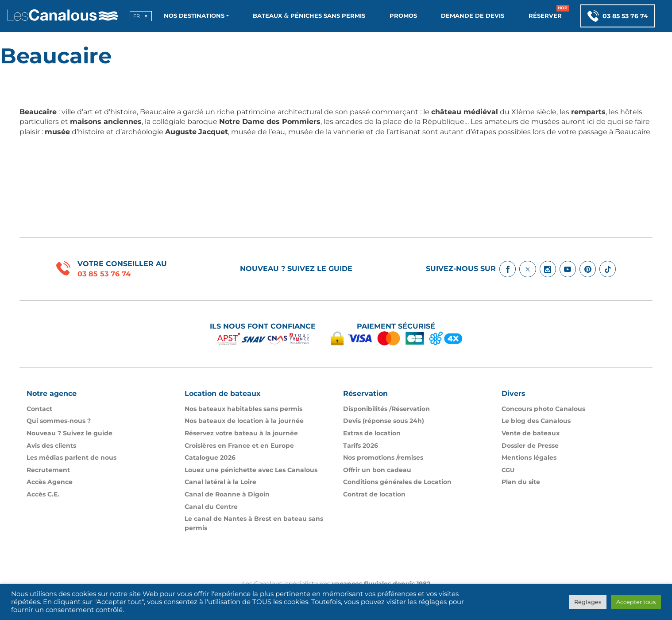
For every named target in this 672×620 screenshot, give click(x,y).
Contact (39, 409)
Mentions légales (529, 457)
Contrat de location (374, 494)
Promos (403, 16)
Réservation (365, 393)
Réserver (545, 16)
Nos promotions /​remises (383, 457)
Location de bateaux (223, 393)
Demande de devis (473, 16)
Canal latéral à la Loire (220, 482)
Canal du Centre (211, 507)
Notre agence (52, 393)
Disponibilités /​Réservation (386, 409)
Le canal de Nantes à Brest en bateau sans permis (254, 523)
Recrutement (48, 470)
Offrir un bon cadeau (377, 470)
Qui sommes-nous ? (59, 421)
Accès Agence (50, 482)
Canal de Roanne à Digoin (227, 494)
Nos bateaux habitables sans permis (243, 409)
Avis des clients (51, 446)
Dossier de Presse (530, 446)
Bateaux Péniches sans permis (309, 16)
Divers (514, 393)
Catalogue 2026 (210, 457)
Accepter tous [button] (636, 602)
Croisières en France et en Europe (239, 446)
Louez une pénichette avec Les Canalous (251, 470)
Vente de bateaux (531, 433)
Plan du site (521, 482)
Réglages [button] (588, 602)
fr (137, 16)
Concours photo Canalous (543, 409)
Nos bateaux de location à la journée (244, 421)
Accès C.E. (43, 494)
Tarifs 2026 (361, 446)
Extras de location (372, 433)
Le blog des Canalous (536, 421)
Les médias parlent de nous (71, 457)
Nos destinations (194, 16)
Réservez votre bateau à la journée (241, 433)
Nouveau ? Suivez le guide (296, 269)
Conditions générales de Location (397, 482)
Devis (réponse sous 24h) (384, 421)
